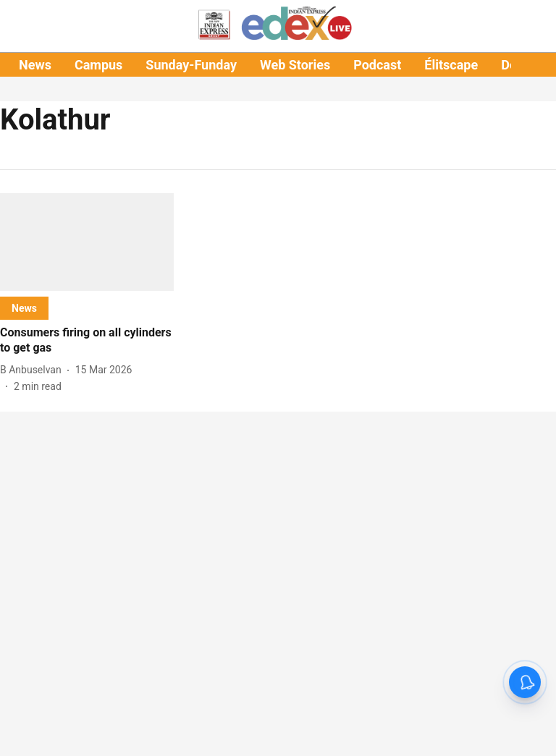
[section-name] (24, 308)
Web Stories (295, 65)
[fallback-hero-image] (87, 242)
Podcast (377, 65)
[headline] (87, 341)
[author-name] (34, 370)
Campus (98, 65)
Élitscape (451, 65)
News (35, 65)
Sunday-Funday (191, 65)
